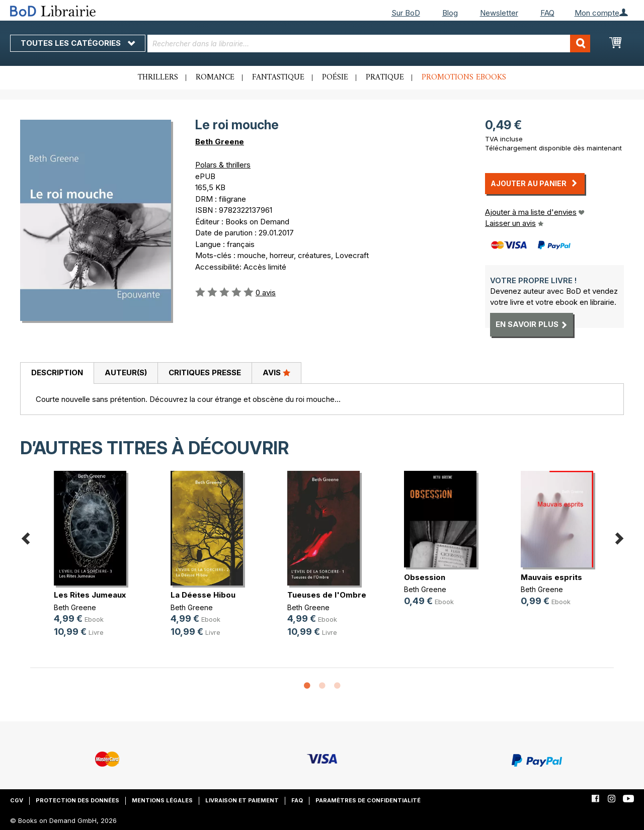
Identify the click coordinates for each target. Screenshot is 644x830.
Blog (450, 13)
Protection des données (77, 800)
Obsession (425, 577)
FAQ (547, 13)
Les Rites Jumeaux (90, 595)
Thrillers (158, 77)
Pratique (385, 77)
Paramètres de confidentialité (368, 800)
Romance (215, 77)
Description (57, 372)
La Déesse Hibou (203, 595)
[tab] (57, 373)
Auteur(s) (126, 372)
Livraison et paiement (242, 800)
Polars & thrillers (223, 165)
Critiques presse (205, 372)
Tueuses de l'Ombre (327, 595)
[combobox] (369, 44)
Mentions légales (162, 800)
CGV (17, 800)
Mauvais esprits (551, 577)
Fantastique (278, 77)
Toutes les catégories (78, 43)
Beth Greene (220, 142)
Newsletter (499, 13)
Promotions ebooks (464, 77)
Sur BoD (406, 13)
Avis (276, 372)
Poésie (335, 77)
